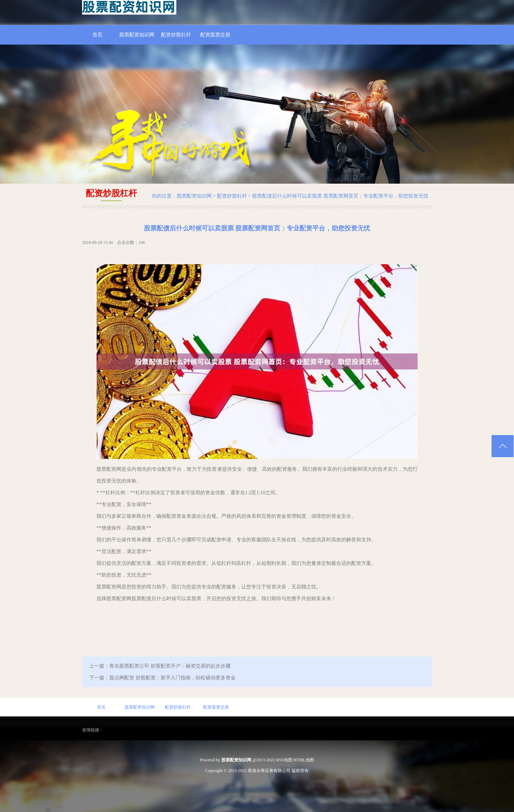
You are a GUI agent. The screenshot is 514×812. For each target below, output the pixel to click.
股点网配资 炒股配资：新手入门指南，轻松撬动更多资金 (172, 678)
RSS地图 (284, 760)
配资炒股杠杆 (176, 35)
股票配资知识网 (137, 35)
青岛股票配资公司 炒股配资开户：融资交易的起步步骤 (170, 666)
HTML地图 (304, 760)
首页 (97, 35)
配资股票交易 (215, 35)
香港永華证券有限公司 (269, 771)
